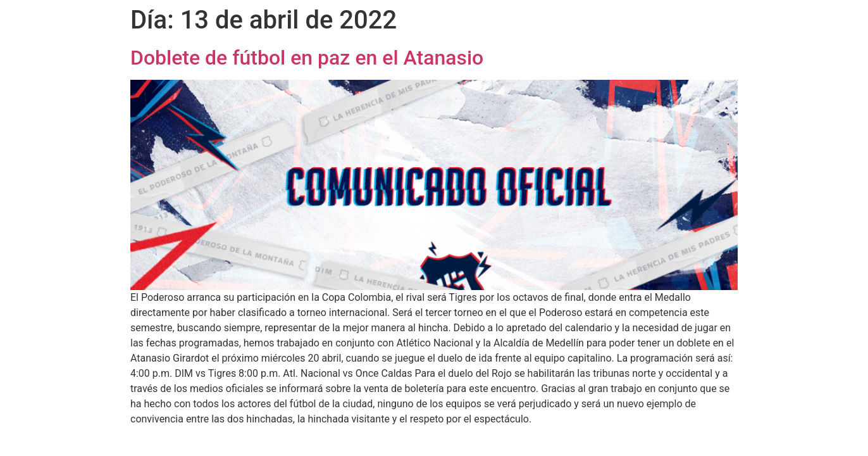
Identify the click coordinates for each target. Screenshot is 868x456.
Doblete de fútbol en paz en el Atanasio (307, 58)
